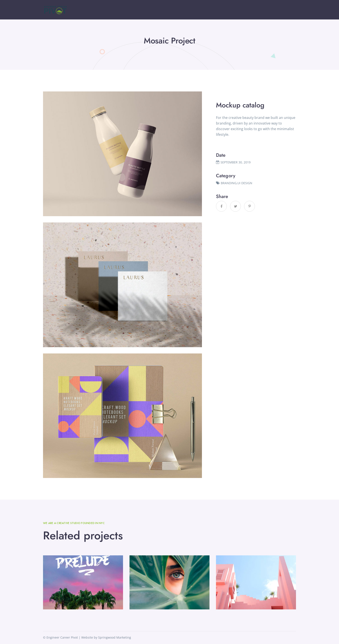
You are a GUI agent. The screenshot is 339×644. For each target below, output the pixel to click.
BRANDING (229, 183)
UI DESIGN (245, 183)
